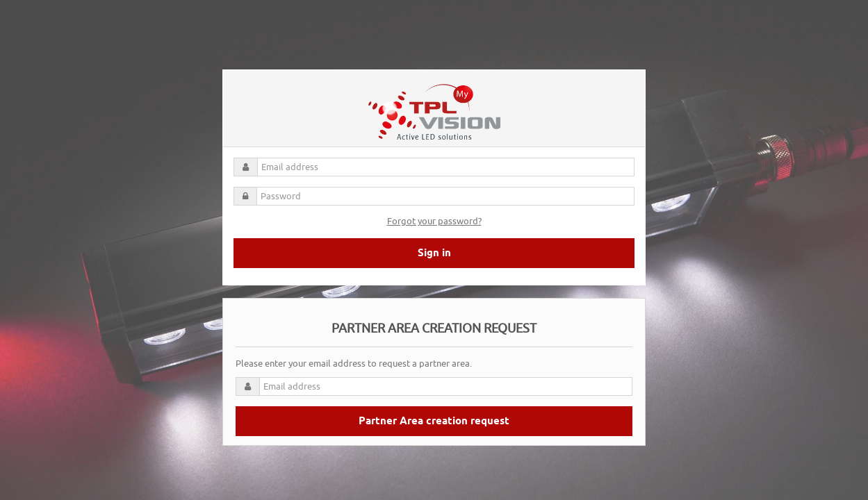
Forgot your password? (434, 221)
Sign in (434, 253)
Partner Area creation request (434, 422)
